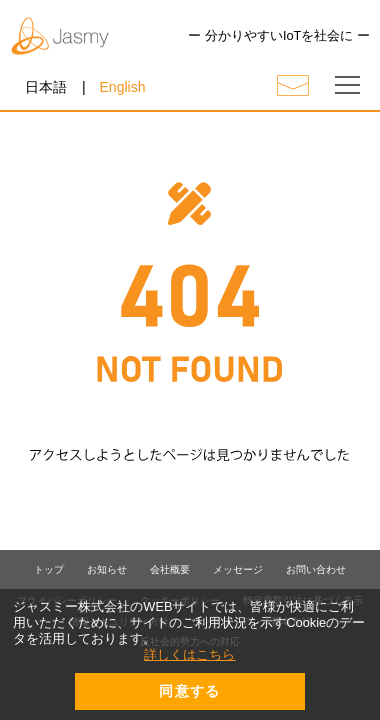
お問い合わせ (316, 569)
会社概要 (170, 569)
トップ (49, 569)
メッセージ (238, 569)
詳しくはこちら (189, 654)
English (123, 87)
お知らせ (107, 569)
